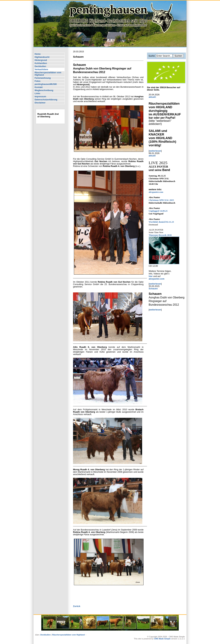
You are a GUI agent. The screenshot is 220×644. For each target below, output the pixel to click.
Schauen (153, 289)
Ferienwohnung (43, 78)
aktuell (152, 156)
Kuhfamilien (41, 63)
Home (38, 54)
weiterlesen (155, 151)
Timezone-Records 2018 (160, 235)
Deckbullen (40, 66)
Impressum (40, 97)
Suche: (152, 56)
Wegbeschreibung (44, 90)
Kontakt (39, 87)
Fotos (37, 81)
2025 (161, 200)
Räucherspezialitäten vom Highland (48, 74)
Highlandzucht (42, 57)
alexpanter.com (156, 192)
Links (37, 93)
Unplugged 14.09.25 (158, 211)
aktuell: (152, 97)
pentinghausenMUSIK (46, 84)
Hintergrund (41, 60)
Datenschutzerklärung (46, 100)
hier (151, 276)
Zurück (77, 606)
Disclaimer (40, 103)
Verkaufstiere (41, 69)
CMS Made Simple (162, 639)
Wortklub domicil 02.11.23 (161, 222)
